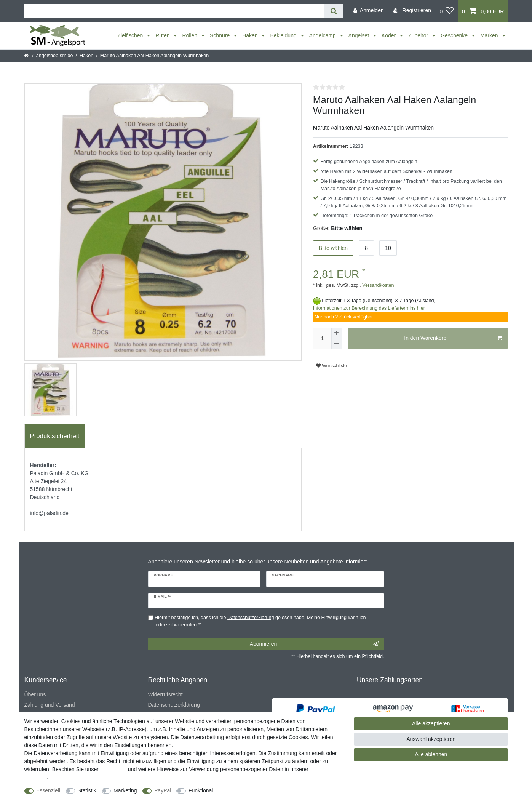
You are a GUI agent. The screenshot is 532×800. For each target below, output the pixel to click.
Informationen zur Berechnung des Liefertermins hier (369, 308)
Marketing (125, 790)
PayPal (163, 790)
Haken (251, 35)
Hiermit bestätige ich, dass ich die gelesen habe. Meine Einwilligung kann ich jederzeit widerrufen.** (260, 621)
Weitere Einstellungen (246, 790)
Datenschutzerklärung (174, 705)
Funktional (201, 790)
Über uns (35, 694)
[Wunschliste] (447, 11)
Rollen (190, 35)
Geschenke (455, 35)
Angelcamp (323, 35)
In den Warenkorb (453, 338)
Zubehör (419, 35)
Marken (490, 35)
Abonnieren (314, 644)
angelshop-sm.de (55, 56)
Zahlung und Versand (50, 705)
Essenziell (48, 790)
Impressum (113, 769)
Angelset (359, 35)
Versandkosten (378, 285)
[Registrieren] (412, 10)
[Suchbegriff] (174, 11)
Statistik (87, 790)
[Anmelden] (369, 10)
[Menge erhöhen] (337, 333)
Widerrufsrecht (165, 694)
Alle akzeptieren (431, 723)
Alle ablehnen (431, 754)
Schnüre (220, 35)
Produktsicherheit (55, 436)
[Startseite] (27, 56)
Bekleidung (284, 35)
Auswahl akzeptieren (431, 739)
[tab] (55, 436)
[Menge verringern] (337, 344)
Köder (389, 35)
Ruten (163, 35)
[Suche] (333, 11)
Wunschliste (332, 366)
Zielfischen (131, 35)
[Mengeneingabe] (322, 338)
